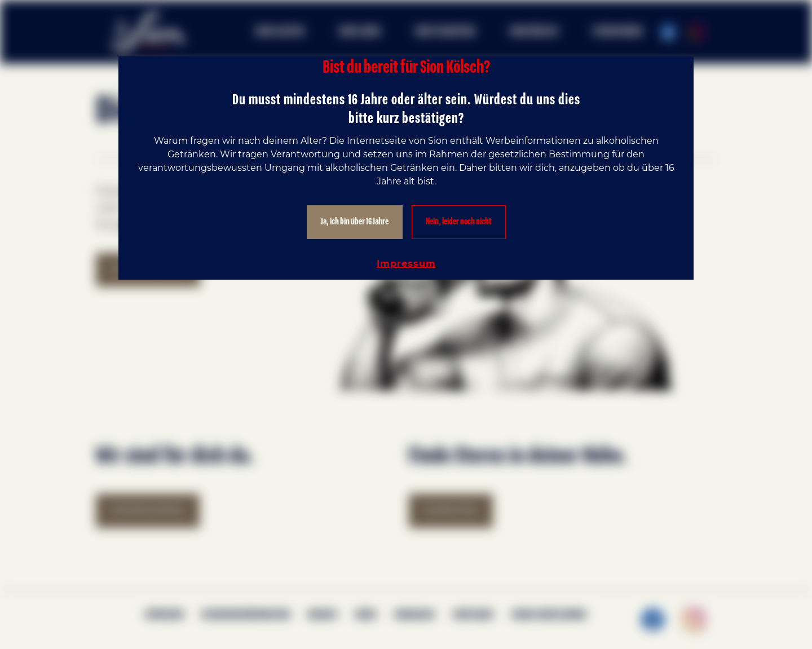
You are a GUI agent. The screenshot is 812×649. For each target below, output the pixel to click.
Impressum (406, 264)
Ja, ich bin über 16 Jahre (355, 222)
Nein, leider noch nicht (459, 222)
